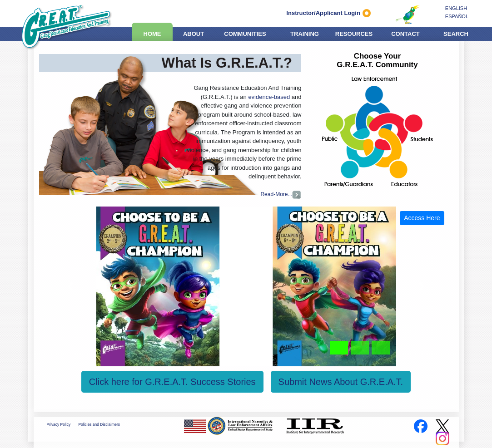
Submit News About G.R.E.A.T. (341, 382)
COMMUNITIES (245, 32)
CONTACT (405, 32)
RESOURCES (354, 32)
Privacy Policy (59, 424)
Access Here (422, 218)
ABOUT (194, 32)
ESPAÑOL (457, 16)
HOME (152, 32)
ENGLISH (456, 8)
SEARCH (456, 32)
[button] (70, 286)
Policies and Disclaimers (99, 424)
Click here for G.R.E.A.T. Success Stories (172, 382)
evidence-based (269, 97)
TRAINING (305, 32)
